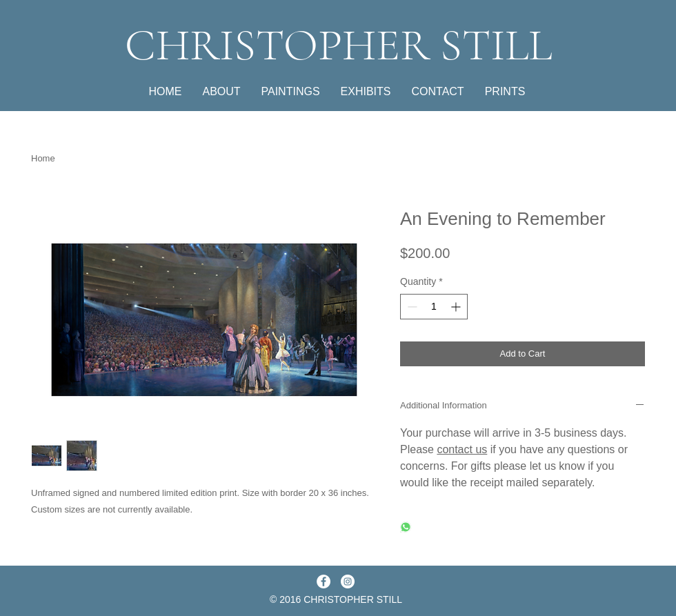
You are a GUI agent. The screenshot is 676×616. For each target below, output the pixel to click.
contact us (462, 449)
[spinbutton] (434, 307)
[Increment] (457, 307)
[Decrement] (411, 307)
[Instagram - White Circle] (348, 582)
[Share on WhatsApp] (406, 528)
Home (43, 158)
